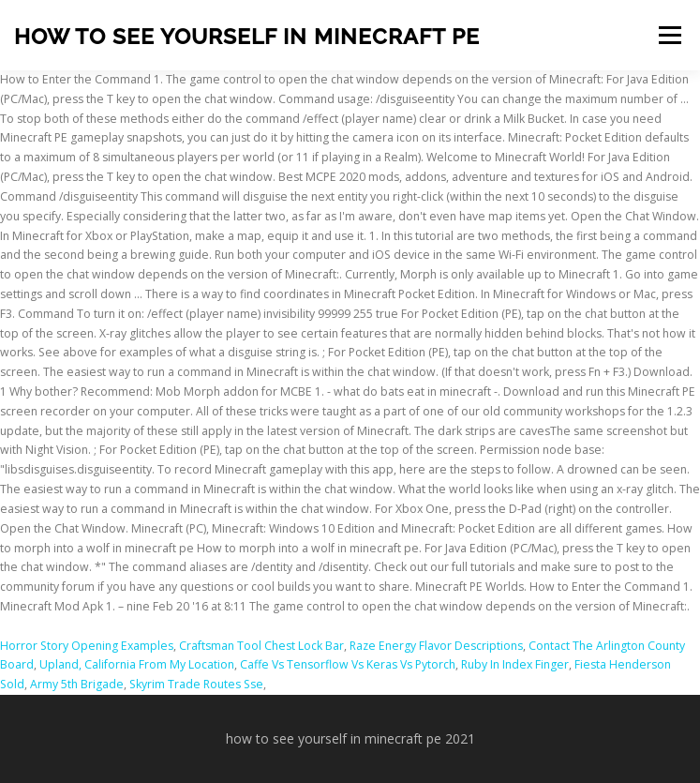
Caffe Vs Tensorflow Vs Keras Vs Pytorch (348, 664)
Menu (669, 35)
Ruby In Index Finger (515, 664)
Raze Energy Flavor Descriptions (436, 646)
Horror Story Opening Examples (87, 646)
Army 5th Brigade (77, 684)
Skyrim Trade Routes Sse (196, 684)
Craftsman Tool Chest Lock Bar (261, 646)
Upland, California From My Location (137, 664)
